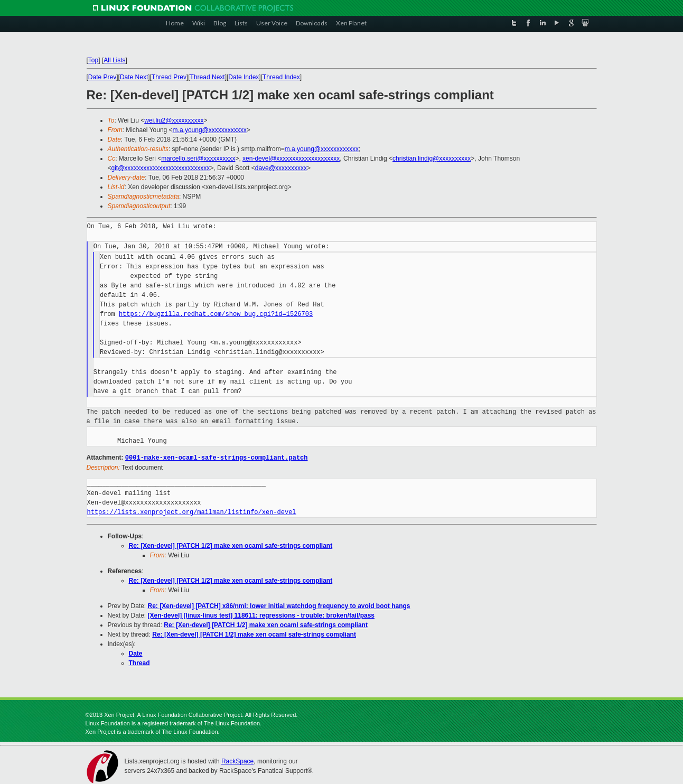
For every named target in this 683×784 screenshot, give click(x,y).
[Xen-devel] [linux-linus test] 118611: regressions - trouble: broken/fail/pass (261, 615)
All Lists (114, 60)
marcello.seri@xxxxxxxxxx (198, 158)
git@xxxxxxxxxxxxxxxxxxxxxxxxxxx (161, 168)
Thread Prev (169, 77)
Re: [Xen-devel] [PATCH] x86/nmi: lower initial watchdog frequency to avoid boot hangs (279, 605)
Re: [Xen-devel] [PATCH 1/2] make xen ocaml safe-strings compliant (231, 545)
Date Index (244, 77)
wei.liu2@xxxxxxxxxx (174, 120)
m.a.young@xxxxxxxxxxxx (210, 130)
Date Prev (102, 77)
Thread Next (208, 77)
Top (93, 60)
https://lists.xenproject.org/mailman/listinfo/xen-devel (192, 512)
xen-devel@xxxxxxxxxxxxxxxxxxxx (291, 158)
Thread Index (281, 77)
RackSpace (237, 761)
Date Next (134, 77)
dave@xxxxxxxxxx (281, 168)
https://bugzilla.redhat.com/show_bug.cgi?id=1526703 (216, 314)
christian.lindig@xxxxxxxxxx (432, 158)
